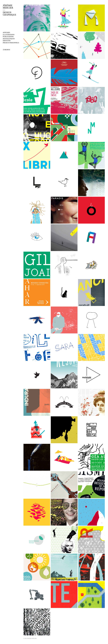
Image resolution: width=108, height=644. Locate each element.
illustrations (9, 35)
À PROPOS (6, 50)
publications (8, 37)
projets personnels (11, 43)
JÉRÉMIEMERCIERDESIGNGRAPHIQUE (10, 10)
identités (7, 41)
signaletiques (9, 39)
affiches (6, 33)
